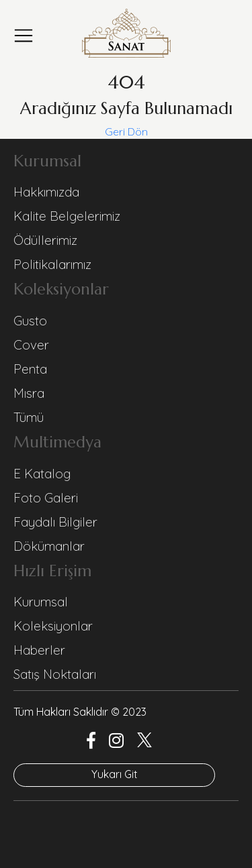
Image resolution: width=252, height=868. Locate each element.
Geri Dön (126, 131)
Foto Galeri (46, 498)
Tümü (29, 417)
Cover (31, 345)
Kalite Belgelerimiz (67, 216)
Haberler (39, 650)
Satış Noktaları (55, 674)
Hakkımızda (46, 192)
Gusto (30, 321)
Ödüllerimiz (45, 240)
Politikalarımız (52, 264)
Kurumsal (41, 602)
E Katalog (42, 474)
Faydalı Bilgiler (55, 522)
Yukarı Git (115, 774)
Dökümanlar (49, 546)
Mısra (29, 393)
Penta (30, 369)
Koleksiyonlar (53, 626)
